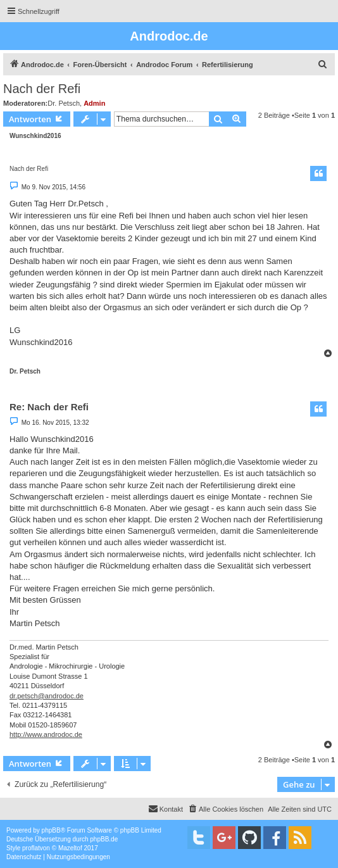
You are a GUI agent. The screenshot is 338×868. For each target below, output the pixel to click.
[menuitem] (323, 65)
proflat (31, 848)
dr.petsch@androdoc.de (47, 696)
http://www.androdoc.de (46, 734)
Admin (94, 103)
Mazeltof (70, 848)
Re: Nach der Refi (49, 407)
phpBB (51, 830)
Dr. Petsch (64, 103)
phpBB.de (104, 839)
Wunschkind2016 (35, 136)
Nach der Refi (42, 89)
